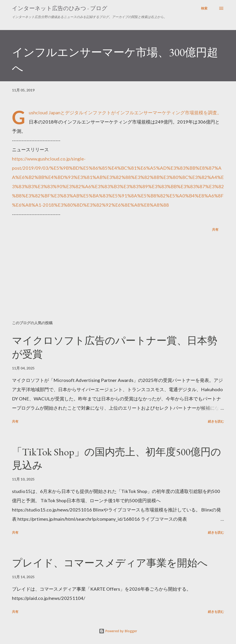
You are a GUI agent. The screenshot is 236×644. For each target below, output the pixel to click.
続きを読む (216, 421)
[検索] (204, 8)
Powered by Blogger (118, 631)
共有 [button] (215, 229)
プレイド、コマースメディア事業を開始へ (110, 563)
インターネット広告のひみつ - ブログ (60, 8)
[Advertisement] (118, 281)
